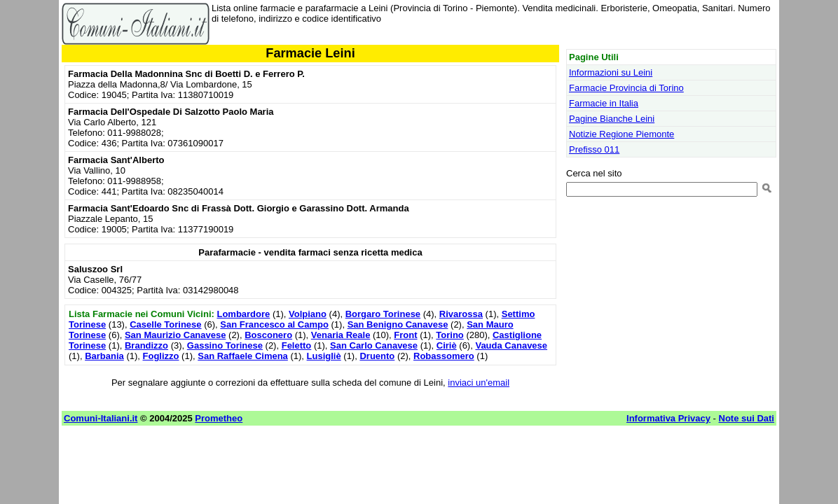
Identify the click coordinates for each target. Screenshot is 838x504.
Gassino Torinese (225, 345)
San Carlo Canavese (374, 345)
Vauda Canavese (511, 345)
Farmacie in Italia (604, 103)
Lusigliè (324, 356)
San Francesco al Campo (274, 324)
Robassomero (444, 356)
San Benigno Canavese (398, 324)
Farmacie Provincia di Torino (626, 88)
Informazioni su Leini (611, 72)
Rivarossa (461, 314)
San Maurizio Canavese (176, 335)
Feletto (297, 345)
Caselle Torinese (165, 324)
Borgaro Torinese (383, 314)
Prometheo (219, 418)
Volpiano (308, 314)
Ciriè (447, 345)
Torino (449, 335)
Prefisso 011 (594, 149)
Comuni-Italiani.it (101, 418)
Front (405, 335)
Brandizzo (146, 345)
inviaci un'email (479, 383)
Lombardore (243, 314)
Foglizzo (161, 356)
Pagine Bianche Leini (612, 119)
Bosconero (268, 335)
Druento (377, 356)
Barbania (104, 356)
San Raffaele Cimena (243, 356)
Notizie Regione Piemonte (621, 134)
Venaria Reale (341, 335)
